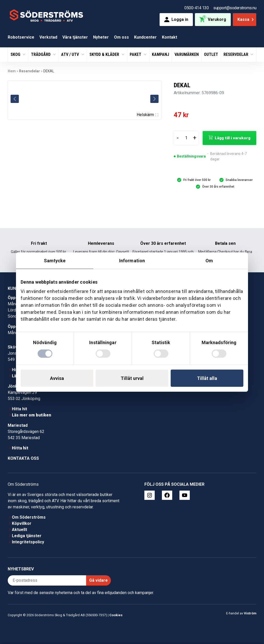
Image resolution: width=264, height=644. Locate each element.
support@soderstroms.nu (235, 8)
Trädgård (41, 54)
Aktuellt (19, 530)
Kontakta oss (23, 458)
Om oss (121, 37)
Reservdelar (236, 54)
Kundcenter (145, 37)
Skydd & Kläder (105, 54)
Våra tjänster (75, 37)
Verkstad (48, 37)
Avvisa (57, 378)
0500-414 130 (196, 8)
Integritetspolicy (28, 542)
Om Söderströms (29, 517)
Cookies (116, 615)
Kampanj (160, 54)
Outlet (211, 54)
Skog (16, 54)
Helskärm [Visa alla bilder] (147, 115)
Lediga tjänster (27, 536)
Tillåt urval (132, 378)
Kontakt (170, 37)
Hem (12, 71)
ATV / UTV (71, 54)
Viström (250, 613)
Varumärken (187, 54)
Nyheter (101, 37)
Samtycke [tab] (55, 261)
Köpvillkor (22, 523)
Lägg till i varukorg (233, 138)
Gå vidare (98, 580)
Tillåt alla (207, 378)
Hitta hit (19, 409)
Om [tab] (209, 261)
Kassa (246, 19)
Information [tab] (132, 261)
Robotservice (21, 37)
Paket (136, 54)
